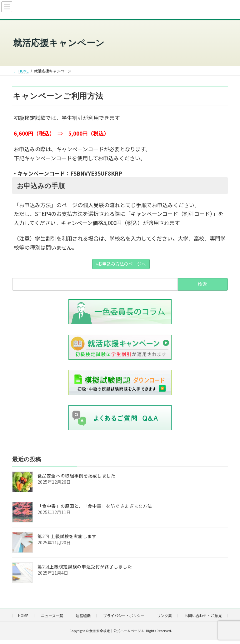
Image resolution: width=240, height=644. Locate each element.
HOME (23, 615)
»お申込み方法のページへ (121, 264)
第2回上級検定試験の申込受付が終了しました (85, 566)
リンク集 (164, 615)
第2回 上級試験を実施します (67, 536)
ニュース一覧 (52, 615)
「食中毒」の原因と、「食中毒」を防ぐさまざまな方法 (95, 506)
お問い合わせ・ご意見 (203, 615)
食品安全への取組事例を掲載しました (77, 475)
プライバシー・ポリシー (124, 615)
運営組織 (83, 615)
